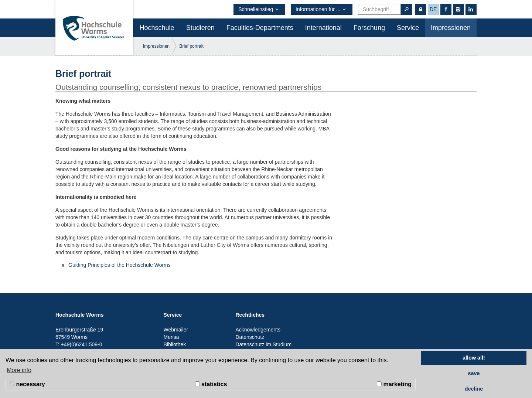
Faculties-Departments (260, 28)
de (433, 9)
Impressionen (451, 28)
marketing (394, 384)
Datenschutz (250, 337)
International (323, 28)
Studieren (200, 28)
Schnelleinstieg (259, 9)
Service (408, 28)
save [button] (474, 373)
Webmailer (176, 330)
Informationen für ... (322, 9)
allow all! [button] (474, 358)
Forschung (369, 28)
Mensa (171, 337)
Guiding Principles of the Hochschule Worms (120, 265)
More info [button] (19, 370)
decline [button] (474, 389)
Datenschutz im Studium (264, 344)
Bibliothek (175, 344)
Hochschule (157, 28)
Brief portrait (191, 46)
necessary (27, 384)
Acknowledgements (258, 330)
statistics (211, 384)
